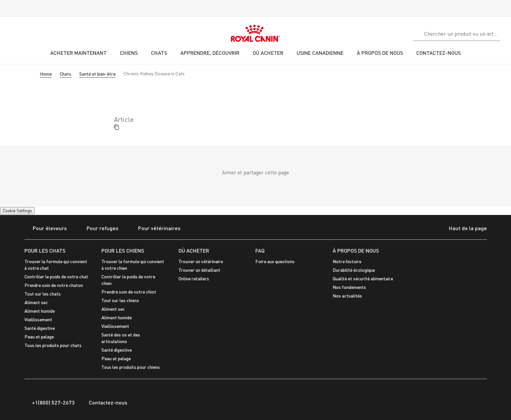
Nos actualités (347, 296)
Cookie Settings (17, 211)
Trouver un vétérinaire (201, 261)
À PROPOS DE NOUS (356, 250)
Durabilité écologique (354, 270)
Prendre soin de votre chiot (129, 292)
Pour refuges (98, 229)
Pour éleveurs (46, 229)
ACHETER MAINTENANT (78, 53)
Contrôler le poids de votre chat (56, 277)
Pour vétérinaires (155, 229)
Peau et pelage (39, 337)
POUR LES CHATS (45, 250)
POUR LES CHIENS (123, 250)
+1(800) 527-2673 (50, 402)
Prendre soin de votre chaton (54, 285)
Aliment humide (40, 311)
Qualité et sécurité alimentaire (363, 279)
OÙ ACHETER (194, 250)
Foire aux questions (275, 261)
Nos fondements (349, 287)
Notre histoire (347, 261)
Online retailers (194, 279)
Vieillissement (38, 319)
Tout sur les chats (43, 294)
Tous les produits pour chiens (131, 367)
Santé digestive (40, 328)
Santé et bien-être (97, 74)
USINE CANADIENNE (320, 53)
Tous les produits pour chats (53, 345)
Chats (66, 74)
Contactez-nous (104, 402)
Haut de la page (462, 229)
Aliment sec (36, 302)
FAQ (260, 250)
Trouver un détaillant (199, 270)
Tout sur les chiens (120, 300)
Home (46, 74)
